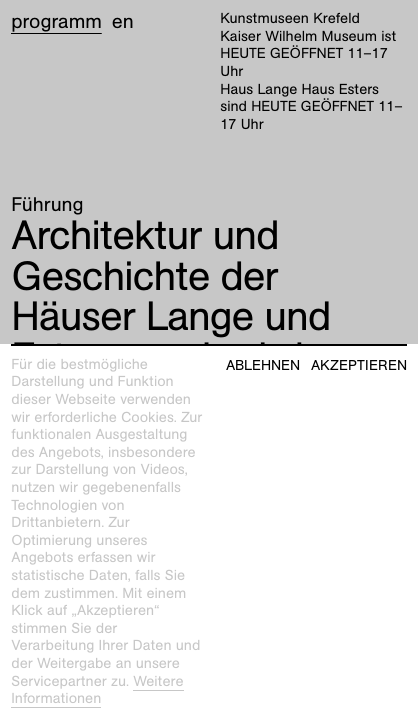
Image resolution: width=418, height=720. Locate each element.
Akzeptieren (359, 365)
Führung (47, 205)
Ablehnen (263, 365)
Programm (56, 22)
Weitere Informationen (97, 691)
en (123, 22)
